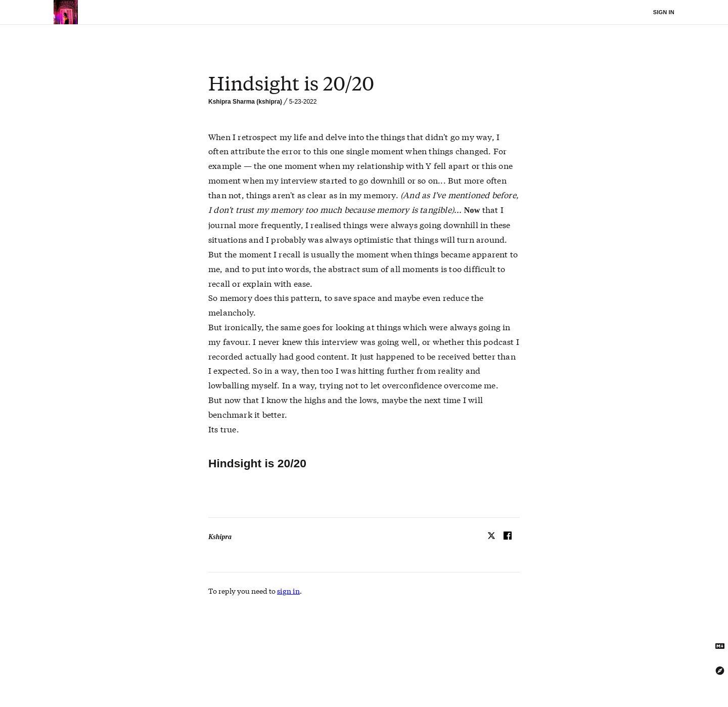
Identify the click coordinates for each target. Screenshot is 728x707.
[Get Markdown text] (720, 646)
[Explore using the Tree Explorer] (720, 671)
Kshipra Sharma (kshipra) (245, 102)
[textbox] (364, 83)
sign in (288, 591)
